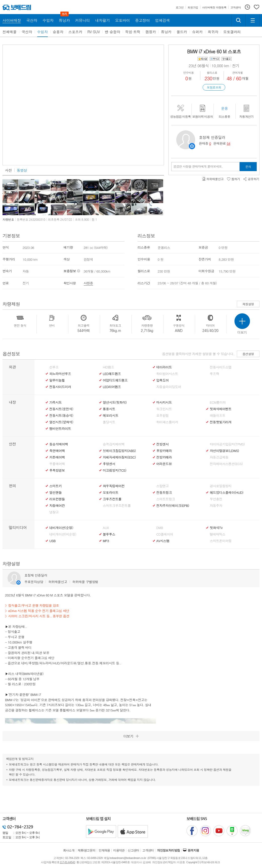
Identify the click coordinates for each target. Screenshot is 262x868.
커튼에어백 (57, 457)
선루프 (54, 367)
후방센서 (109, 464)
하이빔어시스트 (167, 374)
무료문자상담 (34, 582)
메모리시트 (111, 416)
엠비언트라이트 (60, 429)
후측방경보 (57, 470)
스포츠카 (75, 32)
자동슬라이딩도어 (169, 387)
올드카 (182, 32)
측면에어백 (57, 451)
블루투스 (109, 534)
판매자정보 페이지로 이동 (192, 146)
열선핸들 (55, 493)
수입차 (42, 32)
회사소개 (69, 850)
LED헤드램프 (112, 374)
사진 (8, 170)
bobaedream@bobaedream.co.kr (128, 858)
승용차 (58, 32)
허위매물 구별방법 (85, 582)
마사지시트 (164, 402)
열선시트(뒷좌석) (115, 402)
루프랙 (214, 374)
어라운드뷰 (164, 464)
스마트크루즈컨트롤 (117, 506)
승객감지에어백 (114, 444)
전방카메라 (164, 457)
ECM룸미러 (218, 402)
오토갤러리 (232, 32)
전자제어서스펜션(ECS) (226, 464)
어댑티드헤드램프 (115, 380)
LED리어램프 (112, 387)
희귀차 (213, 32)
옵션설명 (248, 354)
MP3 (106, 541)
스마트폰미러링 (221, 541)
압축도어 (163, 380)
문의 (248, 166)
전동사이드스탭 (221, 367)
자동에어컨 (57, 506)
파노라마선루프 (60, 374)
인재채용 (104, 850)
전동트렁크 (164, 493)
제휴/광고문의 (87, 850)
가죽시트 (55, 402)
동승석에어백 (59, 444)
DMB (160, 528)
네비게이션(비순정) (63, 534)
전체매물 (10, 32)
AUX (106, 528)
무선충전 (216, 499)
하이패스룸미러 (167, 422)
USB (52, 541)
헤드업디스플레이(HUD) (227, 493)
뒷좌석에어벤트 (221, 409)
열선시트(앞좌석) (61, 422)
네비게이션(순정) (61, 528)
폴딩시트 (109, 422)
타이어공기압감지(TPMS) (227, 444)
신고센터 (134, 850)
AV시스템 (163, 541)
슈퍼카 (197, 32)
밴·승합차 (113, 32)
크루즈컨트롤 (112, 499)
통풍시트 (109, 409)
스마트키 (55, 486)
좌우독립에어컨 (114, 486)
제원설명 (248, 304)
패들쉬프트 (217, 416)
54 (229, 143)
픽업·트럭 (133, 32)
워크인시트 (164, 409)
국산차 (27, 32)
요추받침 (163, 416)
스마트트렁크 (166, 499)
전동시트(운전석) (61, 409)
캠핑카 (151, 32)
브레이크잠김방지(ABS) (119, 451)
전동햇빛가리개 (221, 422)
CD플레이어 (165, 534)
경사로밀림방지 (221, 486)
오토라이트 (111, 493)
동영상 (22, 170)
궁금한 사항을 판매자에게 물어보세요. (198, 166)
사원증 (88, 283)
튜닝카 (166, 32)
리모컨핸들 (57, 499)
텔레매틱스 (217, 534)
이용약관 (119, 850)
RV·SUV (94, 32)
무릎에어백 (57, 464)
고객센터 (148, 850)
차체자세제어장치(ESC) (119, 457)
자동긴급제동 (219, 457)
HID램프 (108, 367)
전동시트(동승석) (61, 416)
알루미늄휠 (57, 380)
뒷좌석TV (216, 528)
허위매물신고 (58, 582)
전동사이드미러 (60, 387)
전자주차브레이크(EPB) (173, 506)
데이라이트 (164, 367)
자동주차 (216, 506)
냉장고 (54, 512)
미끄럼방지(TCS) (115, 470)
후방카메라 (164, 451)
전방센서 (163, 444)
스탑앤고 (163, 486)
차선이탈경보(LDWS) (224, 451)
